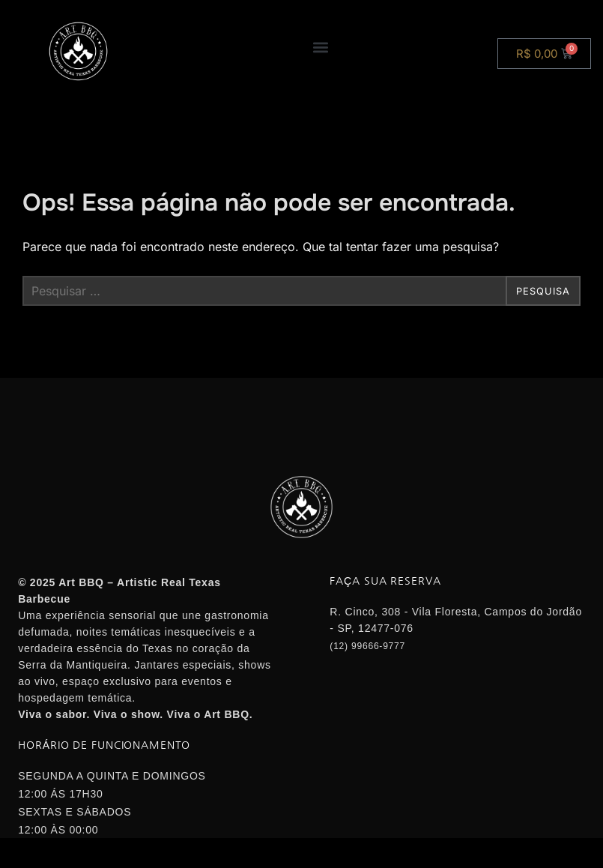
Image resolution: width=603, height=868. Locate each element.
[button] (320, 47)
